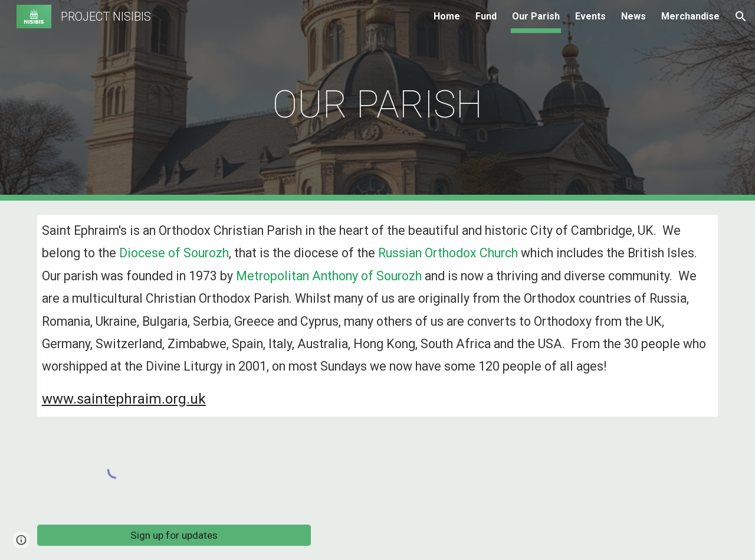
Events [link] (590, 16)
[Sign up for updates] (174, 536)
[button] (741, 17)
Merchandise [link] (690, 16)
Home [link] (447, 16)
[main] (377, 101)
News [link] (633, 16)
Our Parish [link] (536, 16)
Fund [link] (486, 16)
